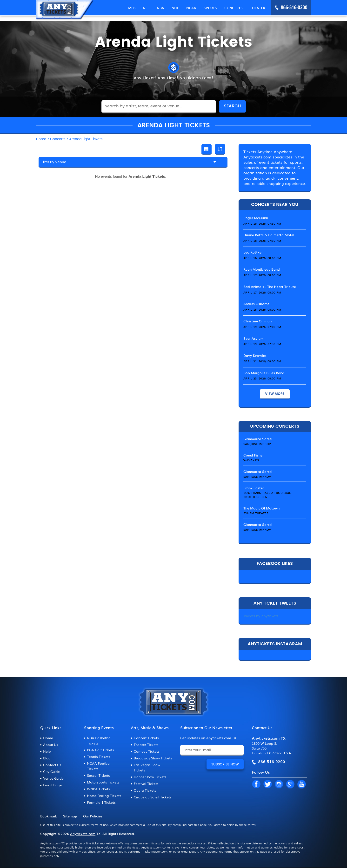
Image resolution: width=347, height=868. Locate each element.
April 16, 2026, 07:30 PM (262, 241)
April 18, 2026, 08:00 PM (262, 309)
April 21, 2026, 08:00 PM (262, 361)
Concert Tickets (146, 738)
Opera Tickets (145, 790)
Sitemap (70, 816)
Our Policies (93, 816)
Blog (47, 758)
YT (301, 784)
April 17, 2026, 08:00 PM (262, 275)
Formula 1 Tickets (101, 802)
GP (290, 784)
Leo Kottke (252, 252)
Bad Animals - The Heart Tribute (270, 287)
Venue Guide (53, 778)
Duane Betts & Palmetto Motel (269, 235)
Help (47, 751)
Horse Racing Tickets (104, 796)
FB (256, 784)
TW (267, 784)
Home (48, 738)
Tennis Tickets (99, 757)
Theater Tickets (146, 744)
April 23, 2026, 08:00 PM (262, 378)
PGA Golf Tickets (100, 750)
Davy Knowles (255, 355)
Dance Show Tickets (150, 777)
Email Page (52, 785)
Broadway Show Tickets (153, 758)
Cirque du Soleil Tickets (153, 797)
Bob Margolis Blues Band (264, 373)
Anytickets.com (83, 834)
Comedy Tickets (147, 751)
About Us (51, 744)
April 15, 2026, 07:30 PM (262, 223)
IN (279, 784)
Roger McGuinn (256, 218)
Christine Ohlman (257, 321)
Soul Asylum (254, 338)
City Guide (51, 771)
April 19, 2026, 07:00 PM (262, 327)
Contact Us (52, 765)
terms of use (99, 825)
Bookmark (49, 816)
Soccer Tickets (98, 775)
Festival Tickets (146, 783)
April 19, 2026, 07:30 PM (262, 344)
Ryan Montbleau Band (262, 269)
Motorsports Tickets (103, 782)
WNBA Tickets (98, 789)
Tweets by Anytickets (261, 616)
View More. (275, 394)
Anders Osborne (256, 304)
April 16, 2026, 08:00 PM (262, 258)
